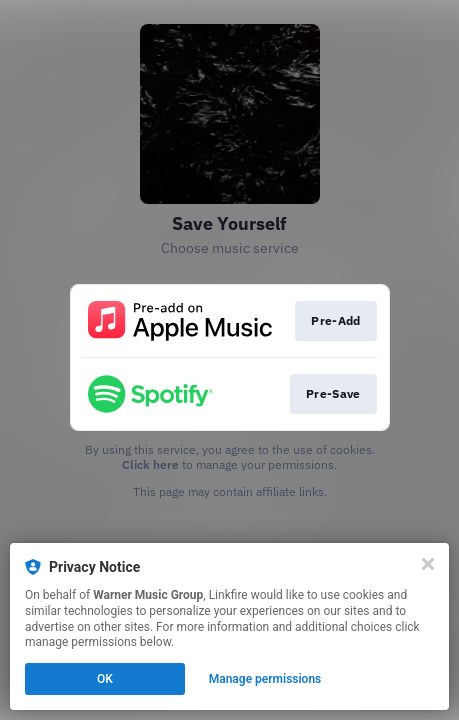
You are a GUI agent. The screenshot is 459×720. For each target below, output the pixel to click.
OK (105, 679)
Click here (150, 464)
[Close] (428, 564)
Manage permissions (265, 679)
